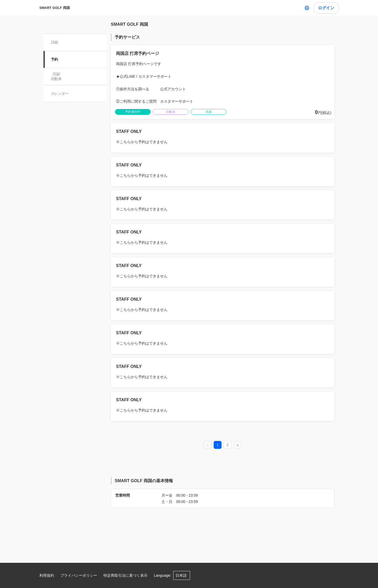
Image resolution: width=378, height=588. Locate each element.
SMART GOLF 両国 (55, 8)
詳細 (54, 42)
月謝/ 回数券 (56, 76)
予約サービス (127, 37)
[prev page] (208, 445)
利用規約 (47, 575)
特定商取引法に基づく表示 (125, 575)
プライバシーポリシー (79, 575)
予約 (54, 59)
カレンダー (60, 93)
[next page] (238, 445)
